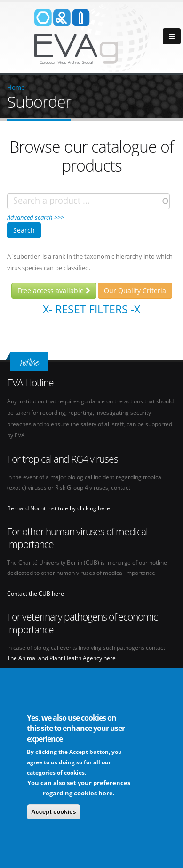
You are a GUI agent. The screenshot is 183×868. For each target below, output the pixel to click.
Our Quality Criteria (135, 291)
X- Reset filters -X (91, 309)
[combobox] (88, 201)
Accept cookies (53, 815)
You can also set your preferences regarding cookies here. (79, 791)
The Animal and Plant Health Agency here (61, 658)
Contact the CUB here (36, 593)
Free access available (54, 291)
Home (16, 87)
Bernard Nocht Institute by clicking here (59, 508)
